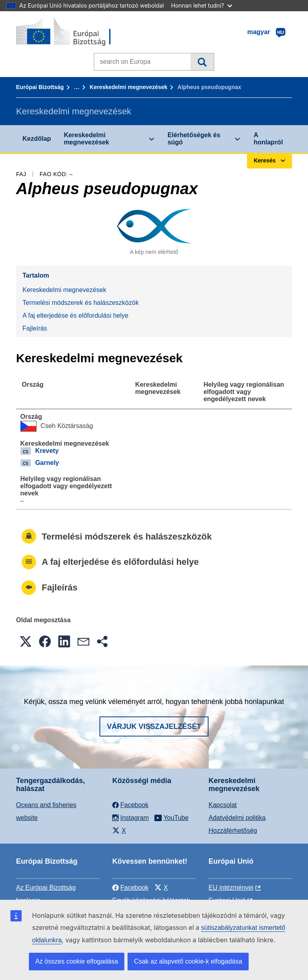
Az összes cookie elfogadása (77, 961)
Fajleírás (35, 328)
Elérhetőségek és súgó (194, 139)
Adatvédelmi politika (237, 818)
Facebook (130, 888)
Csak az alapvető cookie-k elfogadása (188, 961)
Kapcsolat (223, 805)
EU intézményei (231, 888)
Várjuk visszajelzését (154, 726)
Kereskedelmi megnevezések (129, 87)
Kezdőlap (37, 139)
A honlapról (268, 139)
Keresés (202, 62)
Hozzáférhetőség (233, 831)
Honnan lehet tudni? (202, 5)
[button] (26, 641)
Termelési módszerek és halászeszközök (81, 303)
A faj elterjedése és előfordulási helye (75, 316)
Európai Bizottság (40, 87)
